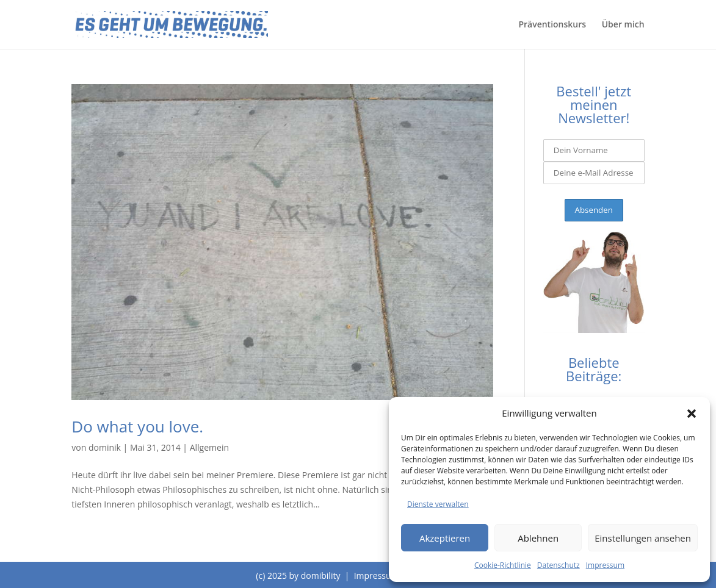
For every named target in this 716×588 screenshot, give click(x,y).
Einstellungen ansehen (643, 538)
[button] (692, 414)
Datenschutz (559, 565)
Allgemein (209, 447)
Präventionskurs (552, 25)
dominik (105, 447)
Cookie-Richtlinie (503, 565)
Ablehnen (538, 538)
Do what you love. (137, 426)
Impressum (605, 565)
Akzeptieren (445, 538)
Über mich (623, 25)
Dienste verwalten (438, 504)
